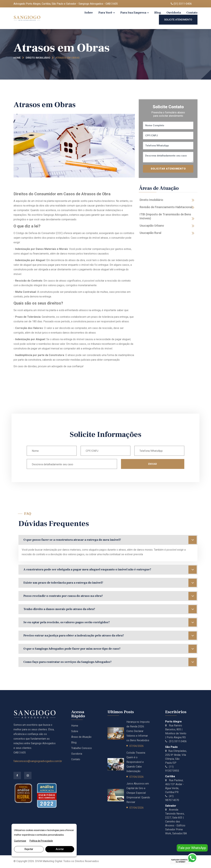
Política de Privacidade (41, 841)
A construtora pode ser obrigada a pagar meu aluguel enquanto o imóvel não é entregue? (110, 570)
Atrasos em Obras (67, 58)
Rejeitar (29, 849)
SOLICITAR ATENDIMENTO (168, 169)
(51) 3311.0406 (176, 741)
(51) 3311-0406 (181, 4)
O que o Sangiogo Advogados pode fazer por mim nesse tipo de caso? (110, 649)
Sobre (89, 13)
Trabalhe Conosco (82, 748)
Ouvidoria (174, 13)
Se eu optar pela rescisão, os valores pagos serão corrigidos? (110, 622)
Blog (158, 13)
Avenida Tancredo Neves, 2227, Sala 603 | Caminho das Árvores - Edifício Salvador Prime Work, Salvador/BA (176, 822)
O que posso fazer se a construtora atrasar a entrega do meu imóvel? (110, 540)
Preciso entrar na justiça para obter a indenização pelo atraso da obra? (110, 636)
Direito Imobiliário (38, 58)
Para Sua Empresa (133, 13)
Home (17, 58)
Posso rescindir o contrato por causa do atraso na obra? (110, 596)
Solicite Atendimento (178, 20)
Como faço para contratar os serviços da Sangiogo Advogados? (110, 662)
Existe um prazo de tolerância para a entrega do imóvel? (110, 583)
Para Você (105, 13)
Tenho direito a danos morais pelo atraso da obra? (110, 609)
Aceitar (60, 849)
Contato (192, 13)
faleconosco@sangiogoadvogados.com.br (38, 761)
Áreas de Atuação (81, 737)
